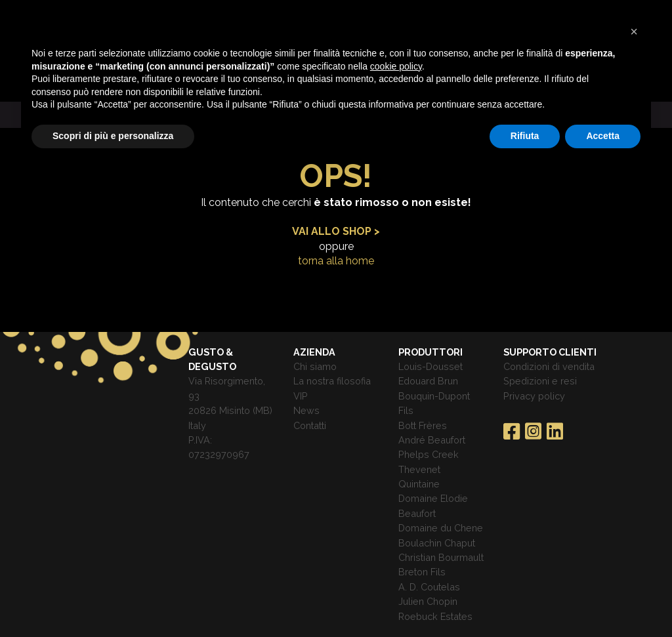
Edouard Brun (428, 381)
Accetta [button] (603, 136)
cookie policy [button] (396, 66)
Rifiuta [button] (525, 136)
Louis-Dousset (430, 366)
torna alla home (336, 261)
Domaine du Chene (441, 528)
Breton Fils (422, 572)
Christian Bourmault (441, 557)
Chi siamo (315, 366)
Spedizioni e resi (540, 381)
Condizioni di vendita (549, 366)
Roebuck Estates (435, 616)
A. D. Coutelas (429, 587)
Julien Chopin (428, 601)
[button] (634, 31)
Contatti (310, 425)
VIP (301, 396)
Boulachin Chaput (437, 543)
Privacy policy (534, 396)
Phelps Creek (429, 454)
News (306, 410)
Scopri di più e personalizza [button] (113, 136)
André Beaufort (432, 440)
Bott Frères (423, 425)
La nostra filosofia (332, 381)
